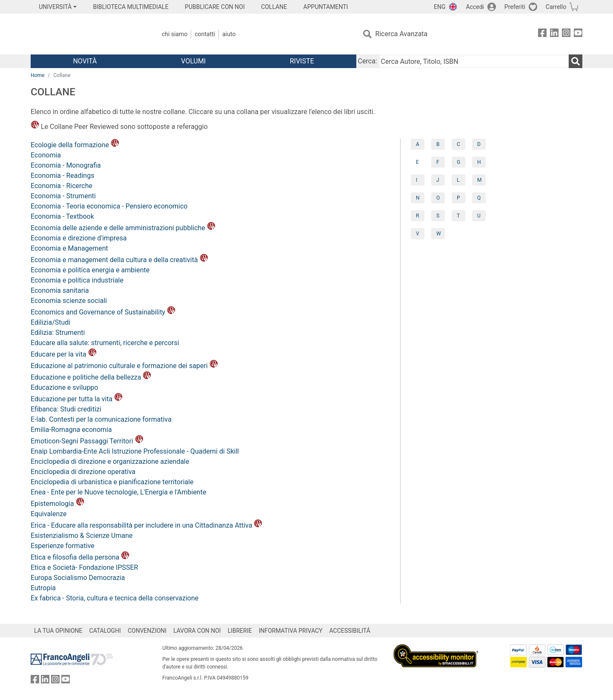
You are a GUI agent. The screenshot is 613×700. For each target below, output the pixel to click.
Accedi (475, 7)
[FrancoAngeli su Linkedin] (554, 34)
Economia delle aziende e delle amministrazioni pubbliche (123, 228)
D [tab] (479, 144)
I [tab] (417, 180)
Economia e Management (69, 248)
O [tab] (438, 198)
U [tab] (479, 216)
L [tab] (458, 180)
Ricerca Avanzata (402, 34)
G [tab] (458, 162)
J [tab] (438, 180)
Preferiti (515, 7)
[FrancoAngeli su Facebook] (542, 34)
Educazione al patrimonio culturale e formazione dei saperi (124, 366)
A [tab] (418, 144)
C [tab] (458, 144)
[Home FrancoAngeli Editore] (87, 34)
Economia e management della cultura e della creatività (119, 260)
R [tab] (417, 216)
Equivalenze (49, 514)
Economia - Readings (62, 176)
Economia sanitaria (60, 290)
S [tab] (438, 216)
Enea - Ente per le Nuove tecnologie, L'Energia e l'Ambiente (118, 492)
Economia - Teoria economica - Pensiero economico (109, 206)
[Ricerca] (576, 61)
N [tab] (418, 198)
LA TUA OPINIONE (58, 631)
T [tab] (458, 216)
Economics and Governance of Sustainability (103, 312)
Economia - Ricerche (62, 186)
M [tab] (479, 180)
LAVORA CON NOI (197, 631)
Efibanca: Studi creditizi (66, 409)
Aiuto (229, 34)
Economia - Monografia (66, 165)
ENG (440, 7)
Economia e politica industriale (77, 280)
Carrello (556, 7)
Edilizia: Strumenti (58, 333)
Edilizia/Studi (50, 322)
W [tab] (439, 234)
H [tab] (479, 162)
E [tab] (417, 162)
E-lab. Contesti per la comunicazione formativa (101, 419)
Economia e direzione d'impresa (79, 238)
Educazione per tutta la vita (77, 399)
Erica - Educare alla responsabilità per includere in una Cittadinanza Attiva (146, 525)
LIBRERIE (240, 631)
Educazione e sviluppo (64, 387)
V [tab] (418, 234)
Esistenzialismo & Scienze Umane (82, 536)
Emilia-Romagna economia (71, 430)
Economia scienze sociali (69, 301)
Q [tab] (479, 198)
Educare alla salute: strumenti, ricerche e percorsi (105, 343)
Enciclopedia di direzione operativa (83, 472)
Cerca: (368, 61)
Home (37, 75)
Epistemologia (57, 504)
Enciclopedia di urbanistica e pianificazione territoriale (112, 482)
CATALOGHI (105, 631)
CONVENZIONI (147, 631)
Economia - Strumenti (63, 196)
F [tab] (438, 162)
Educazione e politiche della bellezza (91, 377)
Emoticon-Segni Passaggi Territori (87, 441)
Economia (46, 155)
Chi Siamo (175, 34)
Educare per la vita (64, 354)
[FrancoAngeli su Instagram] (566, 34)
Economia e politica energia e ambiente (90, 270)
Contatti (205, 34)
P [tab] (458, 198)
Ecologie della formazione (75, 145)
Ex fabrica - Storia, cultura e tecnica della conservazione (115, 598)
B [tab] (438, 144)
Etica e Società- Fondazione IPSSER (84, 567)
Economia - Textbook (62, 216)
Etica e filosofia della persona (80, 557)
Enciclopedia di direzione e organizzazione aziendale (110, 461)
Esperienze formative (63, 546)
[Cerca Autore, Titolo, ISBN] (474, 61)
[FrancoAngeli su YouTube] (578, 34)
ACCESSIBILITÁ (350, 631)
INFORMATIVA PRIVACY (291, 631)
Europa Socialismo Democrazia (78, 578)
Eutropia (43, 588)
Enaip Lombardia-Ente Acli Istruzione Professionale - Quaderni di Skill (135, 451)
